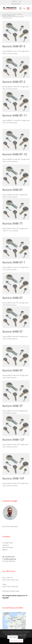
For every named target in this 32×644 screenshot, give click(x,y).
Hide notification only (16, 641)
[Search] (23, 8)
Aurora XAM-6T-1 (14, 262)
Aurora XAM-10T (13, 478)
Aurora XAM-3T (13, 406)
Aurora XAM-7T (13, 223)
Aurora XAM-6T (13, 298)
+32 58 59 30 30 (9, 557)
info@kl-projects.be (10, 559)
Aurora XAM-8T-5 (14, 46)
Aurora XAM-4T (13, 370)
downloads (14, 1)
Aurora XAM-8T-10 (15, 154)
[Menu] (27, 8)
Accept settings (13, 637)
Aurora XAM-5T (13, 331)
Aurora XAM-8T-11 (15, 115)
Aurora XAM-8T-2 (14, 82)
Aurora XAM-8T (13, 190)
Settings (22, 637)
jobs (20, 1)
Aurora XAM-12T (13, 440)
